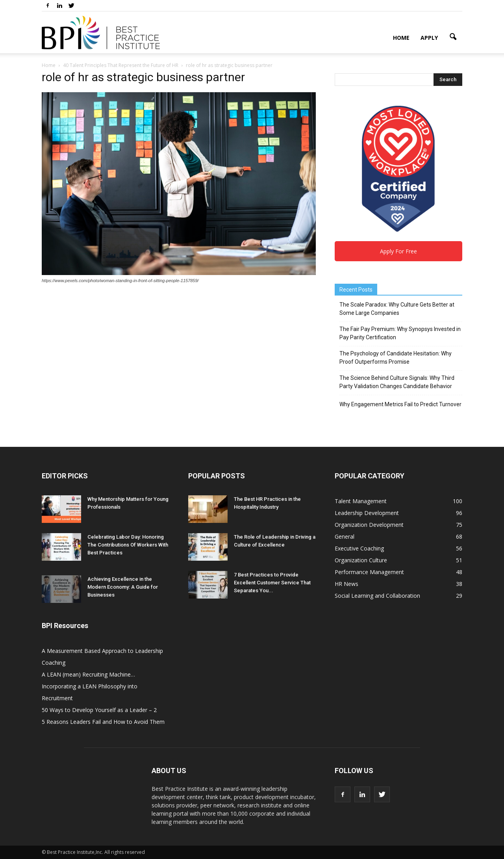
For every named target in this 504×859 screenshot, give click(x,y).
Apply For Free (398, 251)
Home (401, 38)
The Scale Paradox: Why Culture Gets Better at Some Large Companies (397, 309)
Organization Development (369, 525)
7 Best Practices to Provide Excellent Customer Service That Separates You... (272, 583)
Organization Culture (361, 560)
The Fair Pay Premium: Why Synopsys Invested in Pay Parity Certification (400, 333)
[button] (453, 37)
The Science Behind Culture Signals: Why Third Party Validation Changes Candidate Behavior (397, 382)
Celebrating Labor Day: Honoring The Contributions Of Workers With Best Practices (128, 545)
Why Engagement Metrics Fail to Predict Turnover (400, 404)
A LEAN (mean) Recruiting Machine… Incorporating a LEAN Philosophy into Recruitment (90, 686)
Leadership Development (367, 513)
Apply (429, 38)
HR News (346, 584)
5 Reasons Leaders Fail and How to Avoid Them (103, 722)
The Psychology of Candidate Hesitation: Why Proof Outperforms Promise (396, 358)
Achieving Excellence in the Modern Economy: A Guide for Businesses (123, 587)
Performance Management (369, 572)
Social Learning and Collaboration (377, 596)
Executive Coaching (359, 548)
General (345, 536)
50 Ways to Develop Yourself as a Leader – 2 (99, 710)
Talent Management (361, 501)
